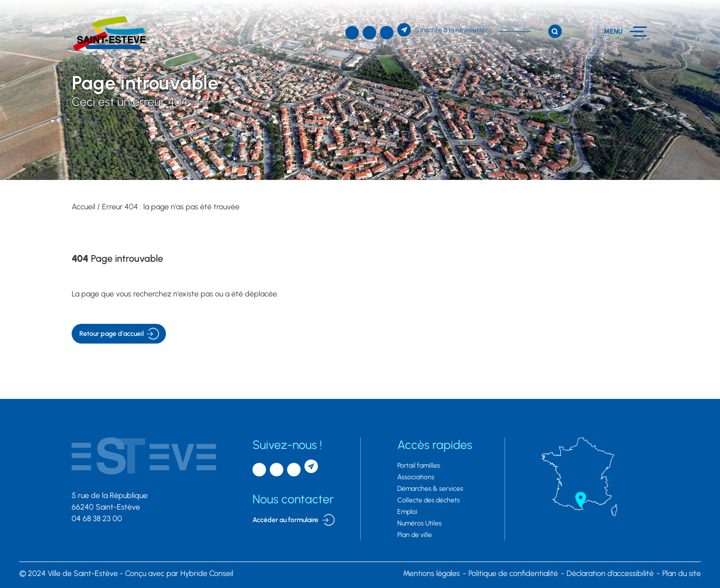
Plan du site (682, 573)
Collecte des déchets (429, 500)
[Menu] (625, 32)
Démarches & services (430, 489)
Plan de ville (415, 535)
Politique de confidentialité (513, 573)
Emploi (407, 512)
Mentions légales (431, 573)
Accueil (83, 207)
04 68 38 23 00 (97, 518)
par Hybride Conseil (179, 573)
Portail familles (419, 466)
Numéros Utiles (419, 523)
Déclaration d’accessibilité (610, 573)
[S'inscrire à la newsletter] (442, 30)
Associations (416, 477)
